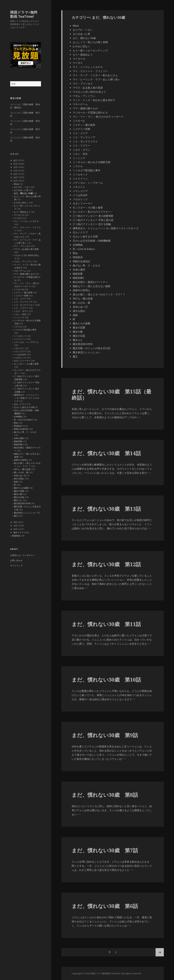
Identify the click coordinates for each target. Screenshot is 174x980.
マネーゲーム (20, 271)
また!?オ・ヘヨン (22, 187)
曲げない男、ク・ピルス (25, 432)
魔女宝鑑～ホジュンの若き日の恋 (91, 348)
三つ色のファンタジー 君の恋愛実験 (93, 216)
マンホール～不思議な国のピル (90, 112)
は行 (15, 177)
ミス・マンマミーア (23, 302)
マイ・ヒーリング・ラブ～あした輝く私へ (97, 79)
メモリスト (19, 348)
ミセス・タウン (21, 311)
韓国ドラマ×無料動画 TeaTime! (24, 14)
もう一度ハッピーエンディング (90, 50)
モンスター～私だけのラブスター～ (93, 212)
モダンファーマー (22, 361)
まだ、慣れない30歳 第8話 (105, 795)
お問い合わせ (16, 560)
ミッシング (19, 317)
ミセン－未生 (20, 314)
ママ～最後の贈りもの (24, 274)
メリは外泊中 (20, 355)
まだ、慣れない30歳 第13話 (106, 509)
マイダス (18, 218)
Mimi (17, 184)
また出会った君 (21, 190)
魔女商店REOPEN (22, 503)
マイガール (19, 215)
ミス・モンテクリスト (24, 305)
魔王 (16, 516)
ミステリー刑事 (21, 296)
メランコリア (20, 351)
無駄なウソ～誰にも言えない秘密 (91, 286)
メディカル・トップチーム (26, 342)
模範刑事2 (19, 444)
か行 (15, 164)
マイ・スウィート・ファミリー (90, 71)
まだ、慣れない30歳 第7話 (105, 850)
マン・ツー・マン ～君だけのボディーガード (98, 117)
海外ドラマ (18, 532)
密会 (16, 423)
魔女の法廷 (19, 497)
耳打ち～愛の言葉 (22, 469)
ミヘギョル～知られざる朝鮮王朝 (91, 162)
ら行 (15, 526)
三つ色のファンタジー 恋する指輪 (92, 224)
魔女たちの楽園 (21, 488)
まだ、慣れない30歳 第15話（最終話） (111, 395)
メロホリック (20, 358)
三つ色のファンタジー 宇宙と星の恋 (93, 220)
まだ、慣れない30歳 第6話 (105, 906)
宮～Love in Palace (23, 420)
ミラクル (18, 327)
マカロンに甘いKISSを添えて (89, 92)
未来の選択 (19, 438)
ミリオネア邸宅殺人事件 (25, 330)
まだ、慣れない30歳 (23, 193)
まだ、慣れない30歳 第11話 (106, 624)
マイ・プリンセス (22, 246)
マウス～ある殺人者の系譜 (26, 249)
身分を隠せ (19, 479)
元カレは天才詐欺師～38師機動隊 (92, 241)
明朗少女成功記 (21, 429)
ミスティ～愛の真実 (23, 292)
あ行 (15, 160)
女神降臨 (18, 417)
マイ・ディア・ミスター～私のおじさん (95, 75)
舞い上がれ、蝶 (21, 472)
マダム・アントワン (23, 261)
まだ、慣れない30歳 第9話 (105, 735)
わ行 (15, 529)
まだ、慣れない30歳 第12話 (106, 564)
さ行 (15, 167)
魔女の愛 (18, 494)
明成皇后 (18, 426)
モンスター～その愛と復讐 (26, 364)
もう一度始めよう (22, 212)
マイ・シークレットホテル (26, 221)
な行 (15, 174)
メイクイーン (20, 339)
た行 (15, 170)
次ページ (160, 952)
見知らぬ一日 (20, 475)
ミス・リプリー (21, 308)
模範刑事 (18, 441)
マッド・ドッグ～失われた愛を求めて (94, 100)
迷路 (16, 482)
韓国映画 (16, 536)
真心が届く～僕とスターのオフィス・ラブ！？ (99, 294)
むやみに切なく (21, 203)
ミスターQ (19, 289)
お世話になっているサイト (23, 555)
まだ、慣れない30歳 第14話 (106, 453)
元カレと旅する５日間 (24, 407)
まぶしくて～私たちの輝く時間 (90, 42)
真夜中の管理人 (21, 460)
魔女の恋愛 (19, 491)
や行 (15, 522)
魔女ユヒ (18, 500)
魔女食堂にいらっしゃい (25, 513)
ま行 (15, 181)
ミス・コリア (20, 299)
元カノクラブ (20, 404)
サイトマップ (16, 566)
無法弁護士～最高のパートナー (90, 282)
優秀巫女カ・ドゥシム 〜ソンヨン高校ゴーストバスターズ (27, 398)
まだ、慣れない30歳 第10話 (106, 680)
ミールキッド (20, 336)
